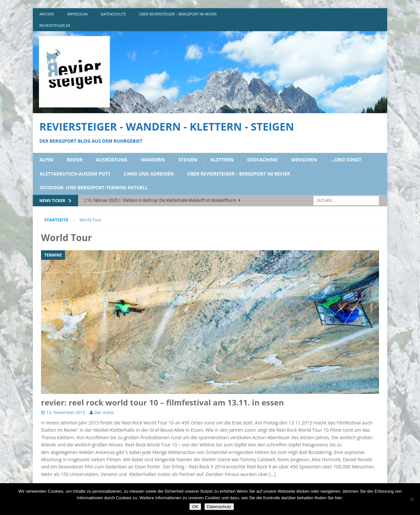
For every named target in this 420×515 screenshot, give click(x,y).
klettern (222, 160)
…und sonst (346, 160)
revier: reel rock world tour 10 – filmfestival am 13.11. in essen (162, 402)
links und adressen (149, 174)
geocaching (262, 160)
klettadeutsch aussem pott (75, 174)
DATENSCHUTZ (113, 14)
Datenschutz (219, 507)
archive (47, 14)
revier (74, 160)
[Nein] (412, 499)
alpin (46, 160)
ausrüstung (112, 160)
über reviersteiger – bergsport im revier (178, 14)
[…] (273, 474)
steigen (188, 160)
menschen (304, 160)
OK (195, 507)
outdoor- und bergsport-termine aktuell (94, 187)
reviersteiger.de (55, 25)
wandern (153, 160)
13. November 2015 (66, 412)
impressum (77, 14)
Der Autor (104, 412)
